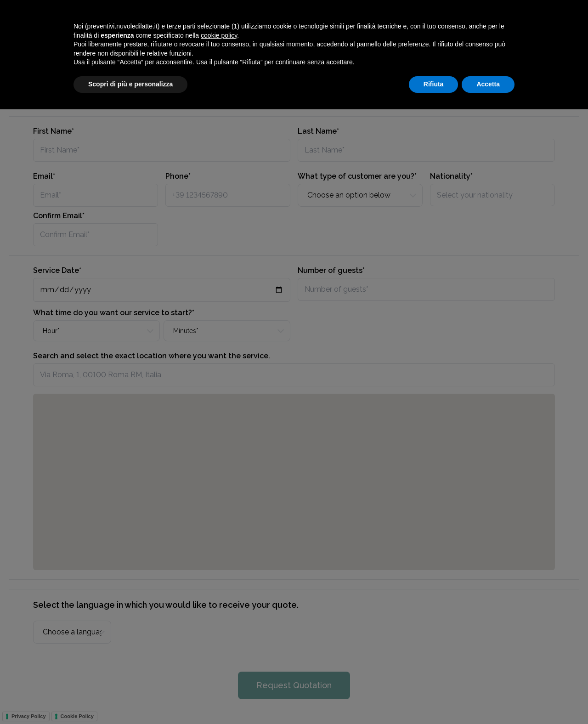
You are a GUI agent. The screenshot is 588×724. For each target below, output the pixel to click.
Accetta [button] (488, 699)
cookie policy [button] (219, 650)
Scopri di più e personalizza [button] (130, 699)
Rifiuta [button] (434, 699)
